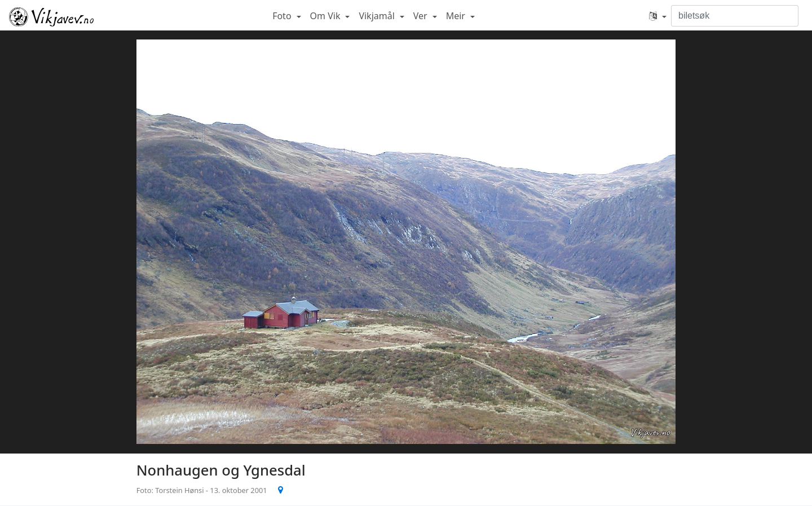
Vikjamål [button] (378, 16)
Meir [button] (457, 16)
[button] (658, 16)
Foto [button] (283, 16)
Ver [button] (422, 16)
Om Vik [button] (326, 16)
